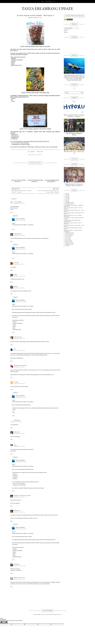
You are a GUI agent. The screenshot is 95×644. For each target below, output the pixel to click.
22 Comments (31, 152)
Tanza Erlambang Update (48, 8)
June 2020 (68, 238)
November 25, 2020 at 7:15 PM (19, 264)
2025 (66, 195)
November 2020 (69, 204)
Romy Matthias (18, 337)
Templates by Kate (58, 615)
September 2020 (69, 234)
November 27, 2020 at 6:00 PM (21, 302)
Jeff (15, 349)
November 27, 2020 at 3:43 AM (19, 497)
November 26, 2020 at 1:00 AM (19, 288)
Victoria (16, 382)
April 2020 (68, 240)
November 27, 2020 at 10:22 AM (19, 566)
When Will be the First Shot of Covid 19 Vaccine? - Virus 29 (22, 191)
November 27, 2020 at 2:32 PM (19, 579)
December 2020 (69, 203)
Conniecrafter (18, 234)
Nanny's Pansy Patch (19, 578)
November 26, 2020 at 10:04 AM (16, 422)
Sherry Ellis (17, 511)
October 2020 (69, 233)
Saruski (16, 287)
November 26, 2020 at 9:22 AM (19, 384)
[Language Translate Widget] (71, 28)
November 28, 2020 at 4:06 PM (21, 529)
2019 (66, 246)
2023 (66, 197)
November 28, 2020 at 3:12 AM (21, 397)
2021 (66, 200)
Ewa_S (15, 445)
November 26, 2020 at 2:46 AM (19, 339)
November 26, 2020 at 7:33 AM (19, 367)
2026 (66, 194)
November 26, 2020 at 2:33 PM (19, 434)
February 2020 (69, 243)
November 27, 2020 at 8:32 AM (19, 512)
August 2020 (68, 235)
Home (42, 1)
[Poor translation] (5, 622)
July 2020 (68, 237)
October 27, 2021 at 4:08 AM (20, 220)
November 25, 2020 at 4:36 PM (19, 203)
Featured (33, 155)
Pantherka (17, 564)
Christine (16, 263)
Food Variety (39, 155)
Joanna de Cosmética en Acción (22, 496)
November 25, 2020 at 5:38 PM (19, 235)
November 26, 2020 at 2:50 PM (19, 447)
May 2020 (67, 239)
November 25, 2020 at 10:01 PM (19, 276)
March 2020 (68, 242)
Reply (12, 213)
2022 (66, 199)
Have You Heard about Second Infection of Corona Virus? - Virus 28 (48, 191)
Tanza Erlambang (20, 219)
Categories (49, 1)
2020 (66, 201)
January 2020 (69, 244)
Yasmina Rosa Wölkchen (20, 366)
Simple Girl (17, 432)
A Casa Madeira (18, 202)
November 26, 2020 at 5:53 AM (19, 351)
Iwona (15, 275)
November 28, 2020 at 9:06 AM (21, 462)
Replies (15, 216)
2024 (66, 196)
